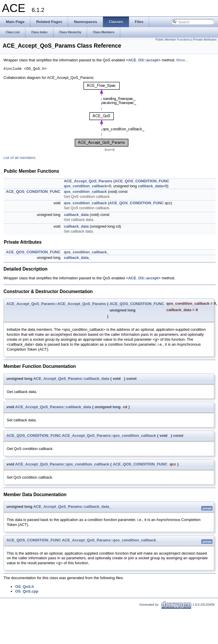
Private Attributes (205, 39)
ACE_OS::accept (143, 60)
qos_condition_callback (85, 186)
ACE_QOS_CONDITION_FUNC (142, 181)
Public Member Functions (173, 39)
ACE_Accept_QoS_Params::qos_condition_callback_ (110, 540)
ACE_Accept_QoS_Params (88, 181)
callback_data (150, 186)
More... (182, 60)
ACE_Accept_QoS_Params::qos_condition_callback (109, 436)
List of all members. (20, 158)
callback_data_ (77, 258)
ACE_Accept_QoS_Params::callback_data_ (72, 507)
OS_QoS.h (25, 587)
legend (110, 150)
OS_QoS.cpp (27, 591)
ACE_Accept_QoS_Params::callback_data (71, 379)
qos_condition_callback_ (87, 252)
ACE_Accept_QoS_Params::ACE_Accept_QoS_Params (56, 304)
